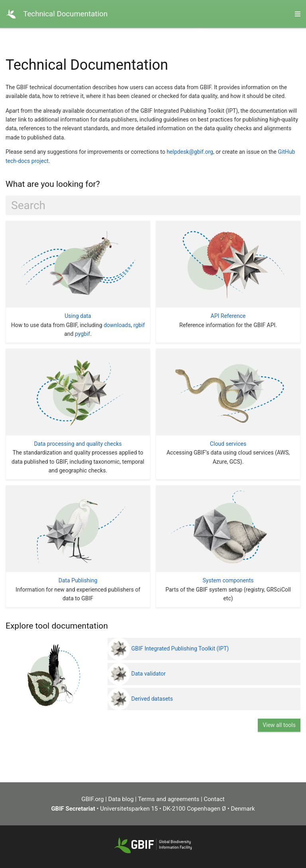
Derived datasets (140, 699)
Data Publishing (78, 580)
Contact (214, 799)
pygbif (82, 334)
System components (228, 580)
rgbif (139, 325)
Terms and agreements (169, 799)
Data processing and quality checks (78, 444)
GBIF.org (92, 799)
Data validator (137, 674)
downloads (117, 325)
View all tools (279, 725)
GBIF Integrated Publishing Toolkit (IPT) (168, 649)
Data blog (121, 799)
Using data (78, 316)
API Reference (228, 316)
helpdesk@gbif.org (190, 152)
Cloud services (228, 444)
